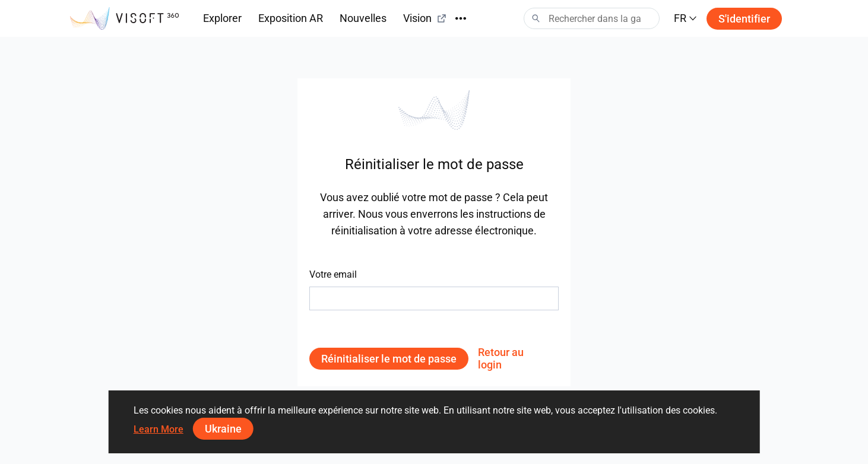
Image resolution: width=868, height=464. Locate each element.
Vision (425, 18)
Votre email (333, 274)
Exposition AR (291, 18)
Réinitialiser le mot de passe (389, 359)
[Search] (592, 18)
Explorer (222, 18)
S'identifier (744, 19)
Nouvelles (363, 18)
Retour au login (501, 358)
